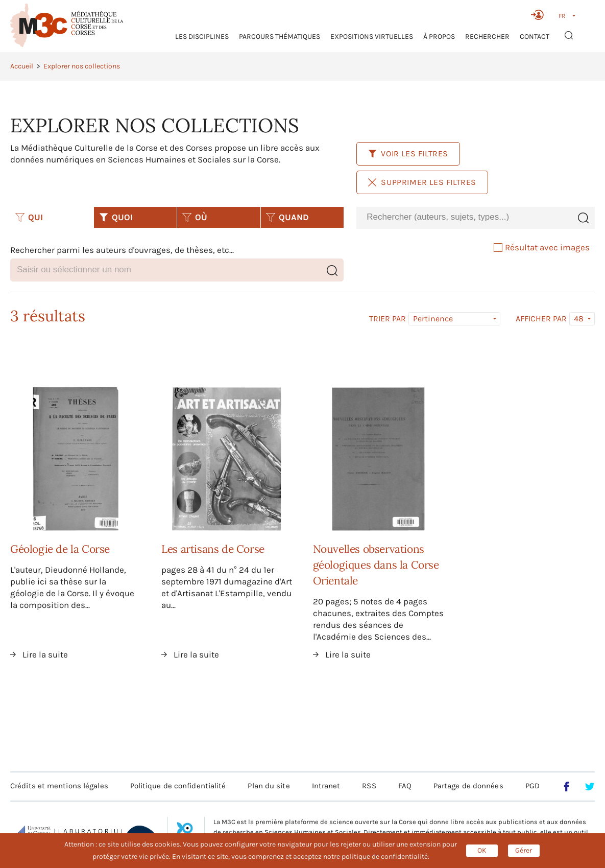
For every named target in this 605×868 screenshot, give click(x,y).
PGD (533, 786)
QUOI (116, 217)
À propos (439, 37)
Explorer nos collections (82, 66)
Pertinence (433, 319)
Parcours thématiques (280, 37)
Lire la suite (45, 654)
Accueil (22, 66)
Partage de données (468, 786)
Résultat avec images (542, 247)
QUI (29, 217)
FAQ (405, 786)
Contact (535, 37)
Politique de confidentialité (178, 786)
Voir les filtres (408, 154)
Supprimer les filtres (422, 182)
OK (482, 850)
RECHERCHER (487, 37)
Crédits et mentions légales (59, 786)
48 (579, 319)
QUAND (287, 217)
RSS (369, 786)
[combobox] (464, 217)
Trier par (388, 319)
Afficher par (541, 319)
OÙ (195, 217)
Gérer (524, 850)
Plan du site (269, 786)
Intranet (326, 786)
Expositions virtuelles (372, 37)
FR (562, 16)
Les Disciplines (202, 37)
